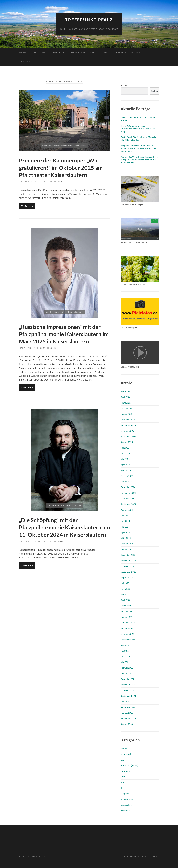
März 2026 (126, 402)
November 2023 (128, 560)
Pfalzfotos (39, 52)
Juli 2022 (125, 651)
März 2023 (126, 605)
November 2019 (128, 718)
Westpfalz (125, 810)
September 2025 (128, 436)
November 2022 (128, 628)
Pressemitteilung (53, 182)
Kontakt (105, 52)
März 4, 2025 (26, 355)
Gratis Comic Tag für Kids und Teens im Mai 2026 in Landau (139, 138)
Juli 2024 (125, 515)
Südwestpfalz (127, 799)
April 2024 (126, 532)
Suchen (124, 85)
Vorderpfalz (126, 805)
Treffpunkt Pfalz (89, 20)
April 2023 (126, 600)
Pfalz (123, 776)
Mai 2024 (125, 527)
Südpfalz (125, 793)
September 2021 (128, 696)
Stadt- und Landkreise (83, 52)
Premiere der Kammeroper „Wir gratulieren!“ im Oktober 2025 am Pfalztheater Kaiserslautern (62, 167)
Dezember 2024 (128, 487)
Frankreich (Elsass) (129, 765)
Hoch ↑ (155, 857)
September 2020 (128, 707)
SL (122, 788)
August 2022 (127, 645)
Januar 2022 (126, 673)
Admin (124, 748)
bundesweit (126, 754)
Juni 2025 (125, 453)
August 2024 (127, 510)
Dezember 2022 (128, 622)
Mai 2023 (125, 594)
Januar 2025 (126, 481)
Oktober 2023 (127, 566)
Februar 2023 (127, 611)
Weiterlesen (27, 206)
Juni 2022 (125, 656)
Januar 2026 (126, 414)
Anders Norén (141, 857)
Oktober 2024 (127, 498)
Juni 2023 (125, 589)
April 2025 (126, 465)
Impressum (25, 62)
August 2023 (127, 577)
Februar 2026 (127, 408)
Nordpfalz (125, 771)
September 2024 (128, 504)
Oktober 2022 (127, 634)
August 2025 (127, 442)
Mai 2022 (125, 662)
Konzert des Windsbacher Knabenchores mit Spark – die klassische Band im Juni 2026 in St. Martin (140, 159)
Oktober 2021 (127, 690)
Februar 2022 (127, 668)
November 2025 (128, 425)
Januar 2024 (126, 549)
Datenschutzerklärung (128, 52)
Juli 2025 (125, 448)
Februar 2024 (127, 544)
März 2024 (126, 538)
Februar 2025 (127, 476)
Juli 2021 (125, 701)
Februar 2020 (127, 713)
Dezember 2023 (128, 555)
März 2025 (126, 470)
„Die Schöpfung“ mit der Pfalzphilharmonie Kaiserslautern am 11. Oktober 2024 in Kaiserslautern (64, 538)
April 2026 (126, 397)
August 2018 (127, 724)
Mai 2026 (125, 391)
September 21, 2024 (29, 556)
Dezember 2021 (128, 679)
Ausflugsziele (58, 52)
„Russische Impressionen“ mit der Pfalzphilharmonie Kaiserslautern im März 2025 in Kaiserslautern (64, 337)
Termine (23, 52)
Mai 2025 (125, 459)
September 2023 (128, 572)
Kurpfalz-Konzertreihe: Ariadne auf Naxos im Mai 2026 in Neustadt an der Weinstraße (138, 148)
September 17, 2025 (29, 182)
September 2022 (128, 639)
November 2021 (128, 685)
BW (122, 760)
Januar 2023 (126, 617)
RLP (123, 782)
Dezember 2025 (128, 419)
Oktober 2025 (127, 431)
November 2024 (128, 493)
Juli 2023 (125, 583)
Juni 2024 (125, 521)
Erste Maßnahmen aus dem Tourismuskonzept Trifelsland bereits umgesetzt (138, 129)
